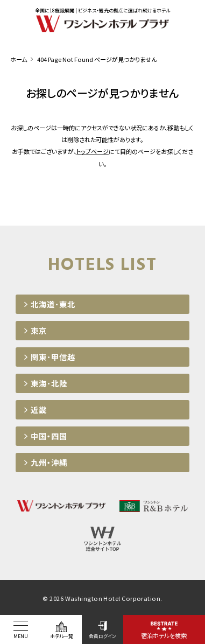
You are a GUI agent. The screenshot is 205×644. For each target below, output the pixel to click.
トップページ (93, 151)
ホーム (19, 59)
